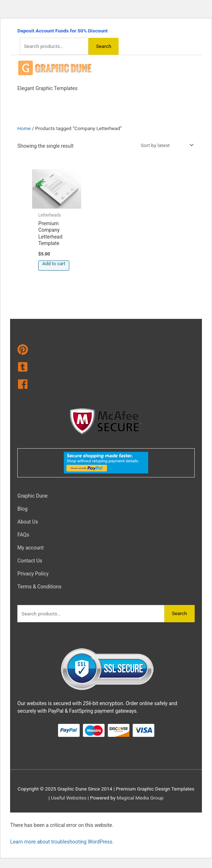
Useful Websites (69, 798)
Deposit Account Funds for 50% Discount (62, 31)
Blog (22, 509)
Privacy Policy (33, 574)
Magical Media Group (140, 798)
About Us (28, 522)
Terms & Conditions (39, 587)
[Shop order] (166, 145)
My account (30, 548)
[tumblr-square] (106, 368)
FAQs (23, 535)
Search (103, 46)
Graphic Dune (32, 496)
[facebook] (106, 386)
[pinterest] (106, 351)
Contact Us (30, 561)
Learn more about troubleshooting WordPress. (62, 842)
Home (24, 128)
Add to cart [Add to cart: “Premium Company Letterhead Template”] (54, 264)
